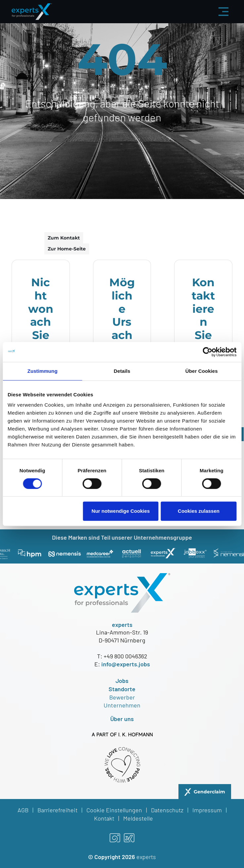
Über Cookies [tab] (202, 371)
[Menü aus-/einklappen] (223, 12)
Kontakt (104, 818)
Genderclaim (209, 792)
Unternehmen (122, 705)
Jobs (122, 681)
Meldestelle (138, 818)
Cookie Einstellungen (114, 810)
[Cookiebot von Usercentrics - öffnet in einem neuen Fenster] (207, 352)
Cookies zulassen (199, 511)
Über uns (122, 719)
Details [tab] (122, 371)
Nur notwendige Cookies (121, 511)
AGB (23, 810)
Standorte (122, 689)
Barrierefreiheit (57, 810)
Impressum (207, 810)
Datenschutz (167, 810)
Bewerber (122, 697)
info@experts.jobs (126, 664)
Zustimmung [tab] (43, 371)
